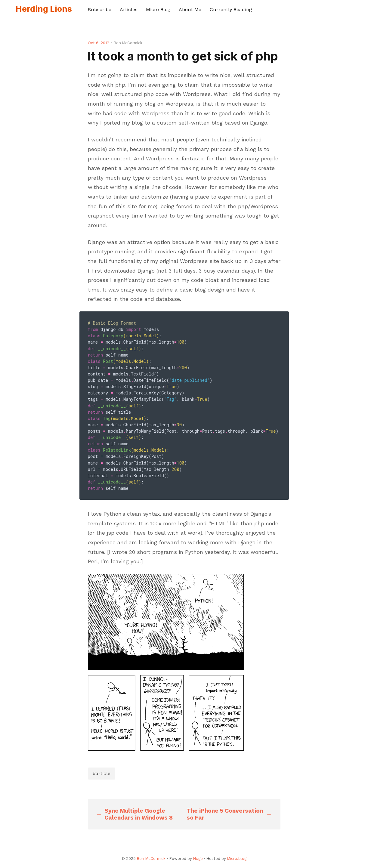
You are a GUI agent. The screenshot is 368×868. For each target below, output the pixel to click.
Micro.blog (237, 859)
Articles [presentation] (129, 9)
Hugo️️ (198, 859)
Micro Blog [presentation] (158, 9)
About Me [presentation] (190, 9)
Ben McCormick (151, 859)
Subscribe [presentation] (100, 9)
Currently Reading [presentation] (231, 9)
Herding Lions (44, 9)
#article (102, 773)
